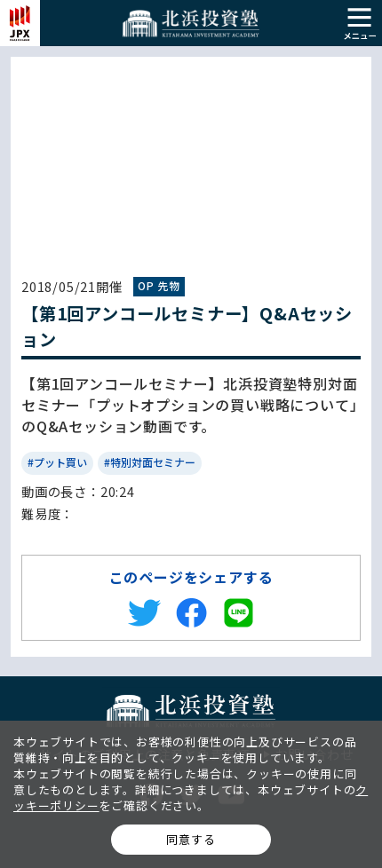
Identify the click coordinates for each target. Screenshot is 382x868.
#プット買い (57, 462)
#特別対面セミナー (150, 462)
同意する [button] (191, 839)
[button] (359, 21)
